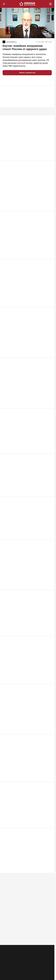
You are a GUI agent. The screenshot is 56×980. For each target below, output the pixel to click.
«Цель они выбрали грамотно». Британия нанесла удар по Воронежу (25, 664)
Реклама (6, 957)
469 (50, 885)
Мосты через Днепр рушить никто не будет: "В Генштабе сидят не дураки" (24, 253)
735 (50, 371)
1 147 (49, 164)
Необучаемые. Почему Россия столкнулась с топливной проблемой (23, 765)
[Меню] (4, 4)
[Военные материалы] (27, 4)
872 (50, 268)
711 (50, 423)
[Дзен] (46, 966)
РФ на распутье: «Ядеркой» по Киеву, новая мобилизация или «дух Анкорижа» (22, 561)
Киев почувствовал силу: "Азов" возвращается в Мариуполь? (25, 460)
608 (50, 676)
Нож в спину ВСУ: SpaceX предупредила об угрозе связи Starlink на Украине (25, 713)
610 (50, 627)
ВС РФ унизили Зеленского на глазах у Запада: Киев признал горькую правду (26, 923)
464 (50, 937)
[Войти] (50, 4)
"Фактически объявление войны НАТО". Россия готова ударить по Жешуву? (24, 408)
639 (50, 523)
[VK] (34, 966)
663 (50, 474)
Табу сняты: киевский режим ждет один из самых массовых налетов (25, 610)
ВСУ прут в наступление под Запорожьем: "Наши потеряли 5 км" (25, 305)
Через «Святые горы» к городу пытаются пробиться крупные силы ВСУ (26, 871)
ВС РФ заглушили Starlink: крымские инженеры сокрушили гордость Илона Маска (24, 150)
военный (21, 63)
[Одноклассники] (21, 966)
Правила (35, 957)
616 (50, 573)
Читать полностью (27, 73)
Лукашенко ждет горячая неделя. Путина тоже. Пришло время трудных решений (24, 512)
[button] (5, 80)
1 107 (49, 216)
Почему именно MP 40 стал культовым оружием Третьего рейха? (24, 201)
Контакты (15, 957)
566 (50, 782)
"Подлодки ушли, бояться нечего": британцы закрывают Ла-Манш (23, 819)
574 (50, 728)
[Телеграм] (8, 966)
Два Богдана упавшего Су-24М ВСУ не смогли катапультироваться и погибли (23, 357)
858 (50, 319)
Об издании (25, 957)
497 (50, 834)
